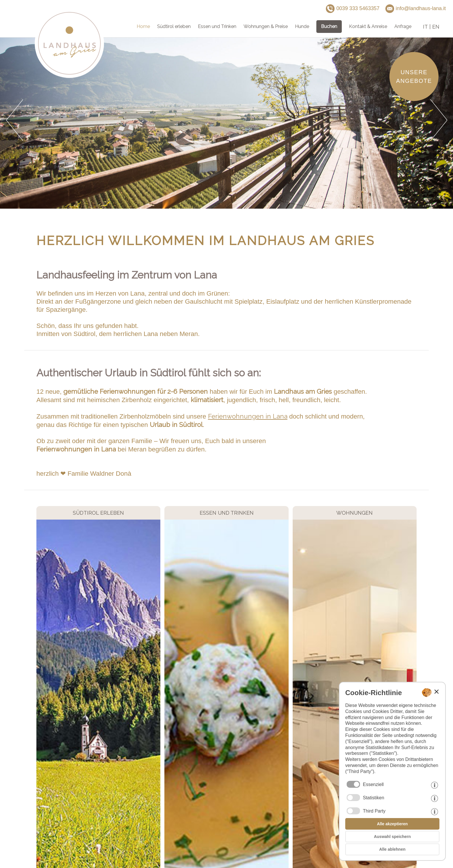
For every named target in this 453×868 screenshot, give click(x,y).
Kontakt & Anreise (368, 26)
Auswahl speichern (392, 837)
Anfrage (403, 26)
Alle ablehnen (392, 849)
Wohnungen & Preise (266, 26)
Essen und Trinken (217, 26)
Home (143, 26)
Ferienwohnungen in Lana (248, 416)
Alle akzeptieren (392, 824)
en (436, 27)
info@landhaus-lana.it (416, 9)
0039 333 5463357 (353, 9)
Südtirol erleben (174, 26)
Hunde (302, 26)
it (425, 27)
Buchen (329, 26)
